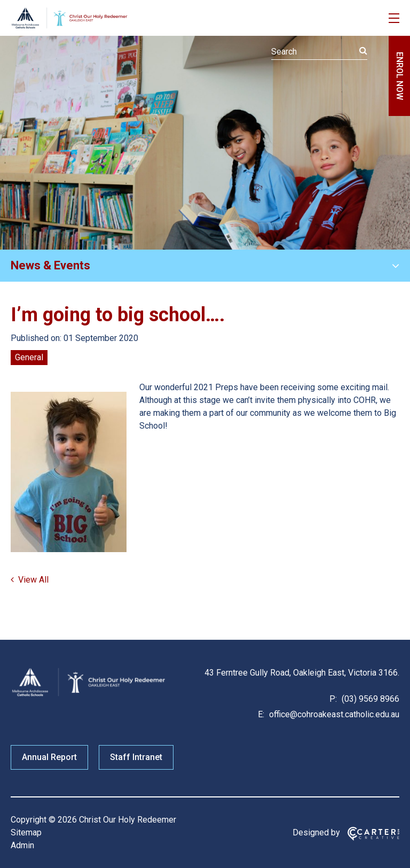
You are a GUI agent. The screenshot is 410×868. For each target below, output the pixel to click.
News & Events (50, 265)
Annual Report (49, 757)
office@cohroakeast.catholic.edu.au (333, 714)
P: (333, 699)
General (29, 357)
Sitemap (26, 832)
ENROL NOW (400, 76)
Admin (22, 845)
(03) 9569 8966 (369, 699)
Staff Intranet (136, 757)
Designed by (316, 832)
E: (261, 714)
